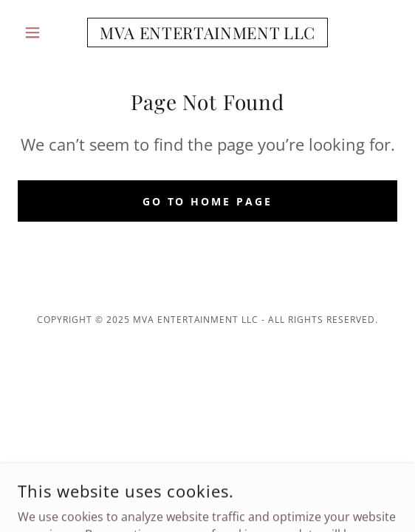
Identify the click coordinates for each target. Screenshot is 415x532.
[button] (46, 33)
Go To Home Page (208, 201)
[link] (207, 33)
